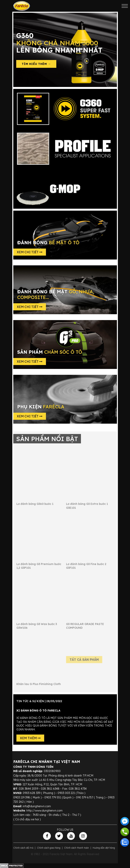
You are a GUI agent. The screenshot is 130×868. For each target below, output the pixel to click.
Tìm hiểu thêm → (36, 64)
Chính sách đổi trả (23, 848)
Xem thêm (30, 738)
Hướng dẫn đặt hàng (104, 848)
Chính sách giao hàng (49, 848)
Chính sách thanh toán (77, 848)
